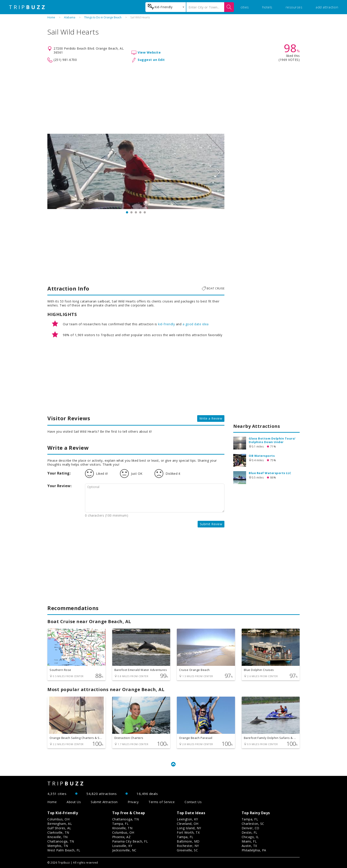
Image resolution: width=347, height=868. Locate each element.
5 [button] (145, 212)
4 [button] (140, 212)
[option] (136, 171)
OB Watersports (262, 456)
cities (245, 7)
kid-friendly (166, 324)
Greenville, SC (187, 850)
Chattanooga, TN (61, 841)
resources (294, 7)
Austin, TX (249, 846)
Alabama (70, 17)
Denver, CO (251, 828)
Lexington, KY (187, 819)
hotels (267, 7)
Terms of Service (162, 802)
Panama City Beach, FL (130, 841)
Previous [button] (53, 171)
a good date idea (196, 324)
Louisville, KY (122, 846)
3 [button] (136, 212)
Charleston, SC (253, 824)
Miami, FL (249, 841)
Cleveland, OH (188, 824)
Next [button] (219, 171)
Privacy (133, 802)
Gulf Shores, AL (59, 828)
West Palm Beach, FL (64, 850)
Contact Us (193, 802)
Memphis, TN (58, 846)
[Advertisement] (173, 98)
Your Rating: (59, 473)
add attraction (327, 7)
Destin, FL (250, 832)
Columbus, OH (58, 819)
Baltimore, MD (188, 841)
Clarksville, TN (58, 832)
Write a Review (211, 418)
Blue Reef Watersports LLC (270, 473)
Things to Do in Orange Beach (103, 17)
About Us (74, 802)
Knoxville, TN (58, 837)
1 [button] (127, 212)
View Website (149, 52)
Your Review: (59, 486)
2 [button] (131, 212)
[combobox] (166, 7)
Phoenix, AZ (121, 837)
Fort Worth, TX (188, 832)
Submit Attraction (104, 802)
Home (51, 17)
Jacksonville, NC (124, 850)
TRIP (28, 7)
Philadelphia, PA (254, 850)
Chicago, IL (250, 837)
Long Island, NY (189, 828)
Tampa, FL (120, 824)
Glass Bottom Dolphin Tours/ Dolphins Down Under (272, 440)
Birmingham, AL (60, 824)
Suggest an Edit (151, 60)
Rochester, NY (188, 846)
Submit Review (211, 524)
